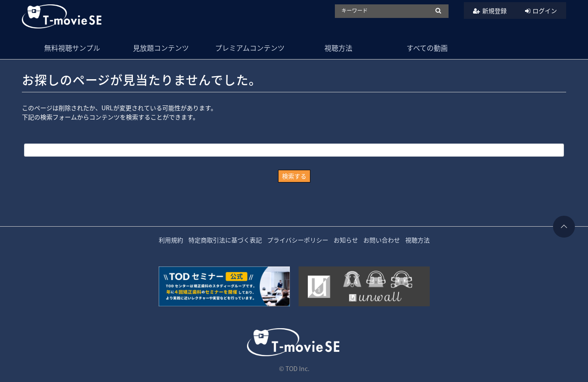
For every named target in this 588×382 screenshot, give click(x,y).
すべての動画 (427, 48)
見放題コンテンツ (161, 48)
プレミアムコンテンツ (250, 48)
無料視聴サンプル (72, 48)
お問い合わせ (382, 240)
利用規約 (171, 240)
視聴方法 (338, 48)
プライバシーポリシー (298, 240)
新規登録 (494, 11)
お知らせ (346, 240)
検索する (294, 176)
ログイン (545, 11)
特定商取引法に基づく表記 (225, 240)
